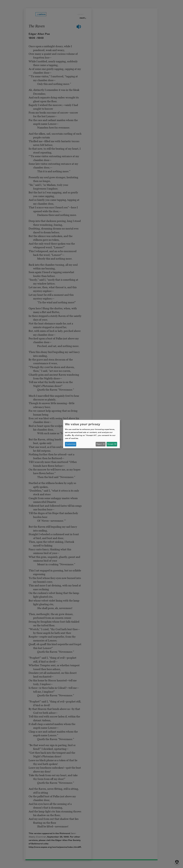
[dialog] (91, 434)
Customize (71, 444)
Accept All (112, 444)
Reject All (101, 444)
